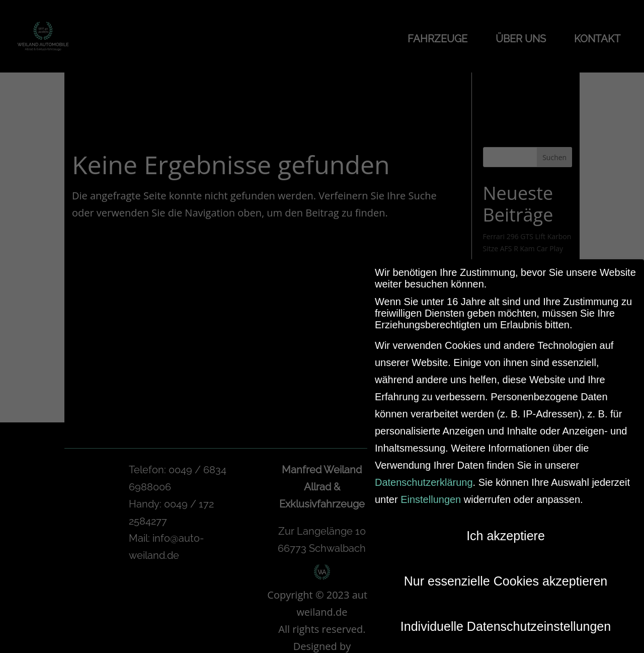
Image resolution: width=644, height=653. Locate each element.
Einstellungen (431, 495)
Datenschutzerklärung (424, 478)
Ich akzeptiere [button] (506, 532)
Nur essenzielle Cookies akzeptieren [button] (506, 577)
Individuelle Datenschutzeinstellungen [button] (506, 622)
